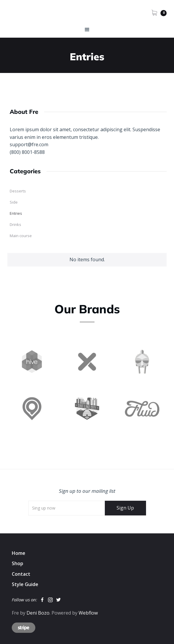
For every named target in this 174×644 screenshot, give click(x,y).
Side (14, 202)
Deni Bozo (38, 613)
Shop (18, 563)
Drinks (15, 224)
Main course (21, 236)
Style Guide (25, 584)
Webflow (88, 613)
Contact (21, 574)
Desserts (18, 191)
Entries (16, 213)
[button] (159, 12)
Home (19, 553)
